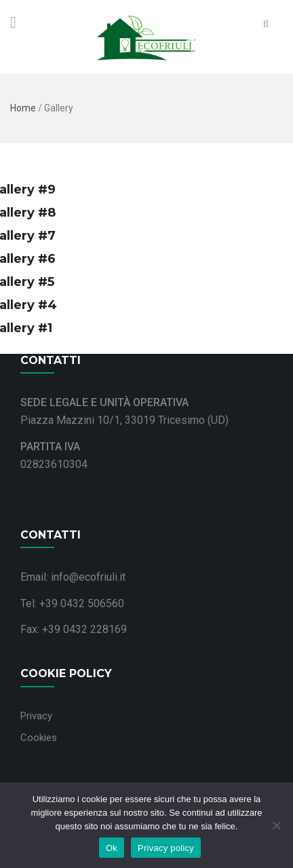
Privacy (36, 716)
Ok (112, 848)
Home (23, 108)
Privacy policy (166, 848)
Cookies (39, 738)
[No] (276, 825)
